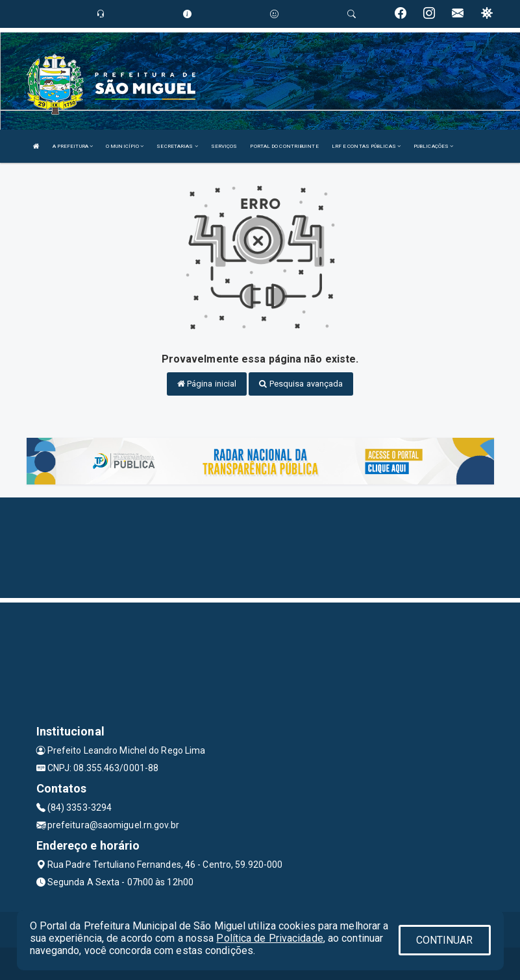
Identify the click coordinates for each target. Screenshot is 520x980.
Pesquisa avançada (301, 384)
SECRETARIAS (177, 146)
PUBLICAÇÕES (433, 146)
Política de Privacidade (269, 938)
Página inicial (207, 384)
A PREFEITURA (73, 146)
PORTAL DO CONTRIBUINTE (284, 146)
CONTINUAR (445, 940)
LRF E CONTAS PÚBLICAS (366, 146)
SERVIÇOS (224, 146)
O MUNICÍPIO (125, 146)
